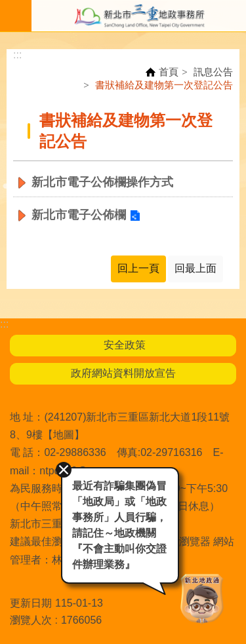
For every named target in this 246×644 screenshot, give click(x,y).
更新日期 (31, 603)
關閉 (64, 470)
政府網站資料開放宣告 (123, 373)
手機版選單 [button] (16, 16)
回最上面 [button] (195, 268)
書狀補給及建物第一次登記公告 (164, 85)
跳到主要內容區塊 (7, 7)
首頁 (169, 72)
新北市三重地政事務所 (139, 16)
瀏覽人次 (31, 620)
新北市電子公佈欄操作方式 (102, 182)
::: (17, 55)
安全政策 (123, 345)
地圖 (64, 435)
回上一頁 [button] (138, 268)
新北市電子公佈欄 (79, 215)
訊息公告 (213, 72)
